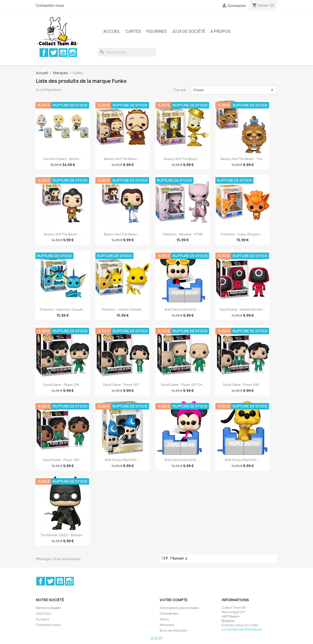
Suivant (181, 559)
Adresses (167, 625)
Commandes (169, 613)
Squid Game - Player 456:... (243, 385)
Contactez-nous (50, 5)
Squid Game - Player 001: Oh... (183, 385)
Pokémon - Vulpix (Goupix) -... (243, 234)
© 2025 (157, 638)
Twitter (53, 53)
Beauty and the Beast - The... (243, 159)
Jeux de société (189, 31)
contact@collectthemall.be (242, 629)
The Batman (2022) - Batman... (63, 535)
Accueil (112, 31)
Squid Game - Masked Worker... (243, 309)
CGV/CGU (43, 613)
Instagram (73, 53)
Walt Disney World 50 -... (183, 309)
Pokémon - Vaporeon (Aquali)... (63, 309)
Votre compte (174, 600)
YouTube (63, 53)
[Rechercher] (127, 52)
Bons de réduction (174, 630)
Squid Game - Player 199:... (63, 460)
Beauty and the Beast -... (123, 159)
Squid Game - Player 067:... (123, 385)
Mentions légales (49, 608)
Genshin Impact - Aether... (63, 159)
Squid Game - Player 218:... (63, 385)
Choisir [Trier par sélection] (234, 90)
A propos (220, 31)
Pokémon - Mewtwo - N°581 (183, 234)
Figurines (156, 31)
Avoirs (164, 619)
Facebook (44, 53)
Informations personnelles (179, 608)
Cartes (133, 31)
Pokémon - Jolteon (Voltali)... (123, 309)
